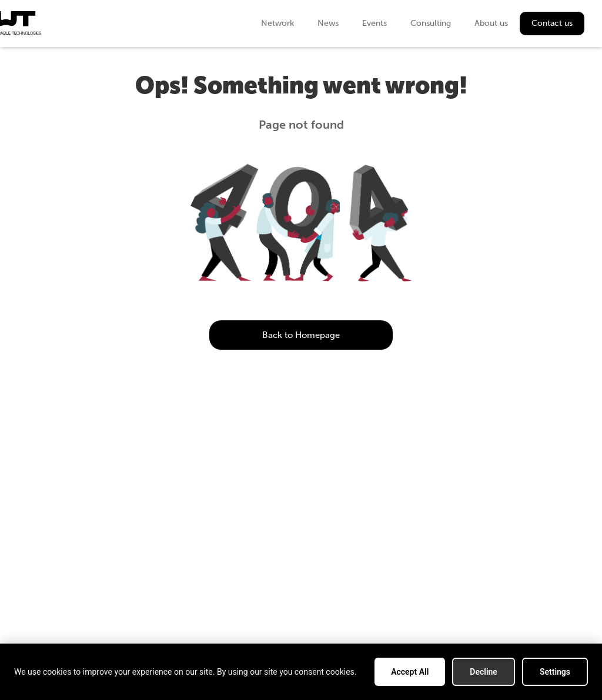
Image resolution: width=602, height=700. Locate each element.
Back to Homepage (301, 335)
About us (491, 23)
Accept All (410, 672)
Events (374, 23)
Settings (555, 672)
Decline (484, 672)
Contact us (552, 23)
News (328, 23)
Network (277, 23)
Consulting (431, 23)
